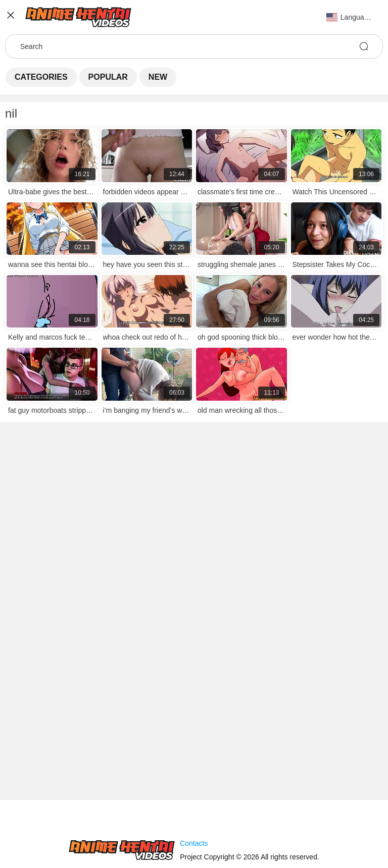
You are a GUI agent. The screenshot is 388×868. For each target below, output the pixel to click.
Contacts (194, 843)
